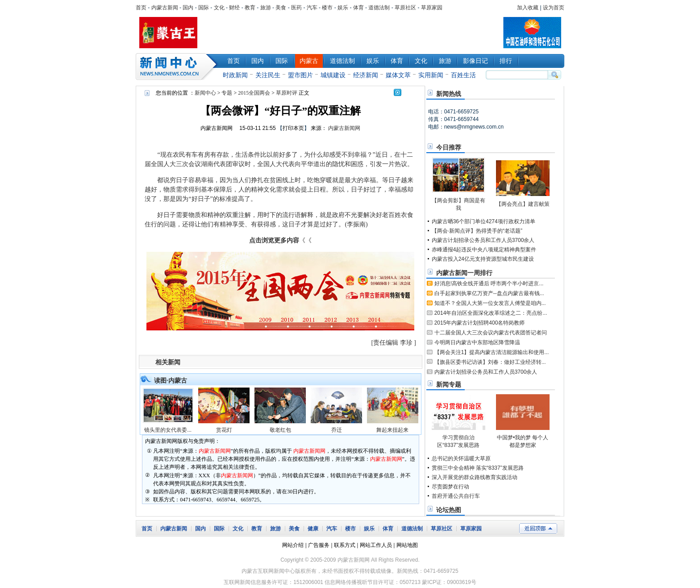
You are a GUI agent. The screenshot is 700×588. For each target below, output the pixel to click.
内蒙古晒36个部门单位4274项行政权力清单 (483, 221)
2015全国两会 (254, 93)
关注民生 (268, 75)
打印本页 (293, 128)
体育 (358, 8)
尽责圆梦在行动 (450, 487)
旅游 (266, 8)
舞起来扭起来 (392, 430)
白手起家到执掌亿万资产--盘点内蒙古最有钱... (489, 293)
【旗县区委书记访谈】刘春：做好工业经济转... (490, 362)
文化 (219, 8)
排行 (506, 61)
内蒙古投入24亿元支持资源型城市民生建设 (483, 259)
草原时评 (287, 93)
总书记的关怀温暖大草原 (461, 459)
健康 (313, 529)
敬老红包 (280, 430)
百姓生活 (463, 75)
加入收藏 (528, 8)
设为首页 (554, 8)
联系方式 (345, 545)
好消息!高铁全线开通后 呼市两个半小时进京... (489, 284)
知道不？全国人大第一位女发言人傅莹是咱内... (490, 303)
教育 (250, 8)
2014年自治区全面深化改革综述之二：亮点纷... (491, 313)
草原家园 (432, 8)
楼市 (327, 8)
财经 (234, 8)
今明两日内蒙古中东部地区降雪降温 (477, 342)
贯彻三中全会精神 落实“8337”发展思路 (478, 468)
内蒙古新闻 (165, 8)
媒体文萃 (398, 75)
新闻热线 (449, 94)
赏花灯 (224, 430)
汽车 (312, 8)
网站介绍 (293, 545)
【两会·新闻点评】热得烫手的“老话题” (477, 231)
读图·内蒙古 (171, 380)
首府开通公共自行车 (456, 496)
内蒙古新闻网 (217, 128)
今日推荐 (449, 147)
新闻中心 (178, 67)
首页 (141, 8)
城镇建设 (333, 75)
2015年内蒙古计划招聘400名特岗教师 (480, 323)
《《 (280, 240)
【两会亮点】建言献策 (523, 204)
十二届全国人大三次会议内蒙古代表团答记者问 (491, 333)
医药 (296, 8)
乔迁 (337, 430)
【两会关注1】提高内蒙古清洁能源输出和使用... (492, 352)
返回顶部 (538, 528)
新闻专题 (449, 384)
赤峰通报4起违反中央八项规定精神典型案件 (484, 250)
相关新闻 (168, 362)
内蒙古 (309, 61)
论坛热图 (449, 510)
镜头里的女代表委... (168, 430)
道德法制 (379, 8)
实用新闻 (431, 75)
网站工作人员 (376, 545)
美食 (281, 8)
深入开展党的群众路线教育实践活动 (475, 477)
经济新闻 (366, 75)
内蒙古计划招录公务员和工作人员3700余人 (483, 240)
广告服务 (319, 545)
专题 (227, 93)
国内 (188, 8)
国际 (204, 8)
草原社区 (405, 8)
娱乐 (343, 8)
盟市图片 (300, 75)
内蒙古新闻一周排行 (464, 273)
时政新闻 (235, 75)
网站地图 (407, 545)
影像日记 (475, 61)
